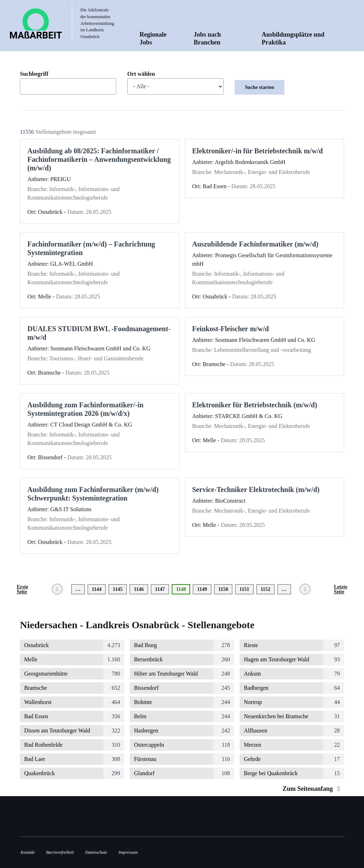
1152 (266, 589)
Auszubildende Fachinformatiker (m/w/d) (255, 244)
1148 (183, 590)
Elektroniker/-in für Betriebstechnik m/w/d (258, 151)
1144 (97, 589)
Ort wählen (141, 74)
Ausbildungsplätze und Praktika (293, 38)
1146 (139, 589)
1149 (202, 589)
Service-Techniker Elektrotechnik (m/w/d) (256, 489)
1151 (245, 589)
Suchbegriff (34, 74)
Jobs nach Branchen (207, 38)
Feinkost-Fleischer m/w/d (231, 329)
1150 (223, 589)
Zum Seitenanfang (313, 789)
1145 (118, 589)
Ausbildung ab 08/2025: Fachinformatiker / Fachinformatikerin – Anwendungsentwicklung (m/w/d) (99, 159)
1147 (160, 589)
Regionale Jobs (153, 38)
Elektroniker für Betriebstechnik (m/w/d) (255, 405)
